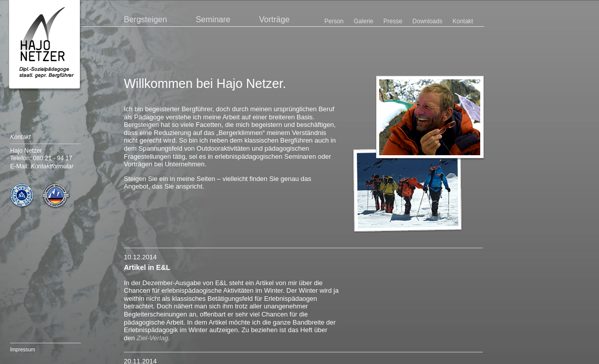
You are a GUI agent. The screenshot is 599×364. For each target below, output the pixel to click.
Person (334, 21)
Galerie (364, 21)
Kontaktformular (52, 166)
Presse (393, 21)
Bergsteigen (145, 19)
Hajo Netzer (45, 46)
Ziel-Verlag (152, 338)
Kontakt (463, 21)
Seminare (213, 19)
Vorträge (274, 19)
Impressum (22, 350)
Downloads (427, 21)
